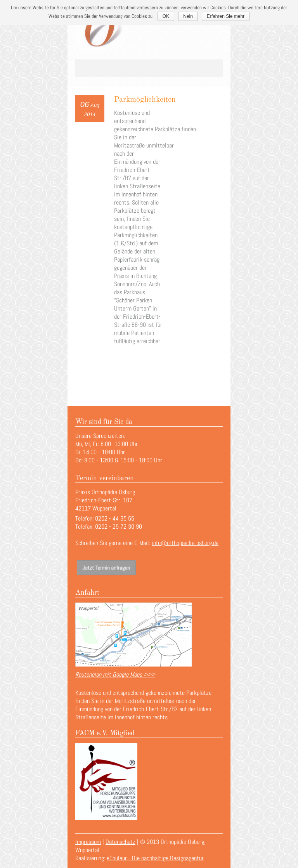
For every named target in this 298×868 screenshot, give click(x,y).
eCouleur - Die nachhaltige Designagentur (155, 858)
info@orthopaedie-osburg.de (185, 543)
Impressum (88, 842)
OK (166, 16)
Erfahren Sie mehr (226, 16)
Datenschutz (120, 842)
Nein (188, 16)
